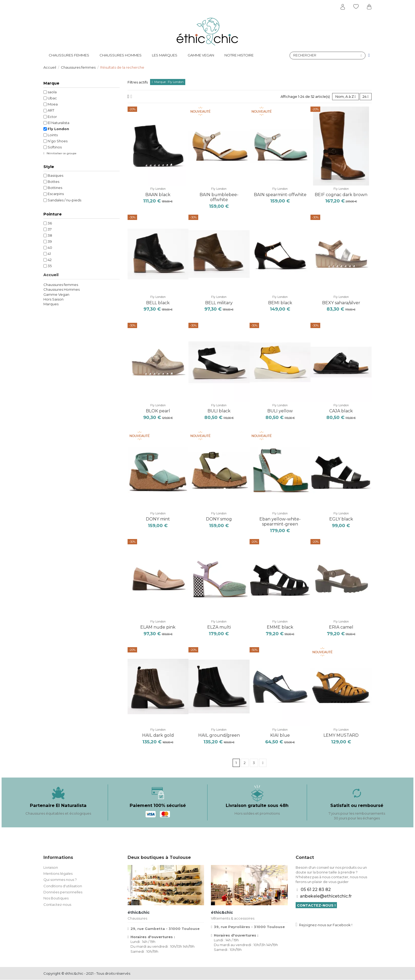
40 (50, 248)
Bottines (55, 188)
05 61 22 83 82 (316, 889)
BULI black (219, 411)
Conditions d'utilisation (63, 886)
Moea (53, 104)
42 (50, 260)
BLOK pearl (158, 411)
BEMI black (280, 303)
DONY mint (158, 519)
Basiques (55, 175)
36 (50, 223)
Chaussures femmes (61, 285)
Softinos (55, 147)
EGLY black (341, 519)
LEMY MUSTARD (341, 735)
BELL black (158, 303)
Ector (52, 117)
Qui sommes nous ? (60, 880)
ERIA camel (341, 627)
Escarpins (56, 194)
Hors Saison (53, 299)
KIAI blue (280, 735)
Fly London (158, 189)
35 (50, 266)
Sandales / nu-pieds (64, 200)
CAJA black (341, 411)
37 (50, 229)
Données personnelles (63, 892)
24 (366, 96)
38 (50, 235)
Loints (53, 135)
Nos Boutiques (56, 898)
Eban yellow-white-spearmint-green (280, 522)
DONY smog (219, 519)
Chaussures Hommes (62, 289)
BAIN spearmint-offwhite (280, 195)
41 (49, 254)
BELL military (219, 303)
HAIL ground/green (219, 735)
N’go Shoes (58, 141)
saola (52, 92)
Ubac (52, 98)
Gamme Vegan (56, 294)
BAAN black (158, 195)
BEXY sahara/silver (341, 303)
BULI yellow (280, 411)
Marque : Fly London (169, 82)
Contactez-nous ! (316, 905)
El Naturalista (58, 123)
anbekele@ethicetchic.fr (326, 896)
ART (51, 110)
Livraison (51, 867)
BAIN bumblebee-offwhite (219, 197)
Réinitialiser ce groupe (61, 153)
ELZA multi (219, 627)
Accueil (51, 275)
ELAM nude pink (158, 627)
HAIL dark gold (158, 735)
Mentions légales (58, 873)
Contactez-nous (57, 904)
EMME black (280, 627)
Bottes (53, 182)
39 (50, 241)
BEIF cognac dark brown (341, 195)
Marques (51, 304)
